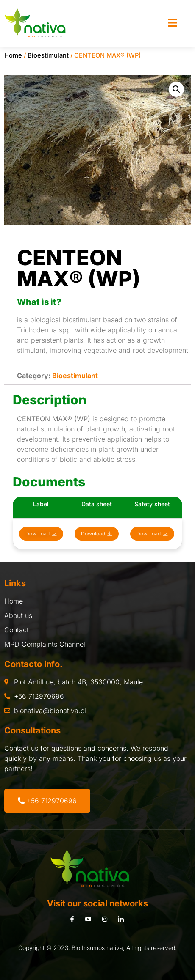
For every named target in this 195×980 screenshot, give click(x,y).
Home (13, 55)
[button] (176, 89)
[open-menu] (173, 23)
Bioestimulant (48, 55)
